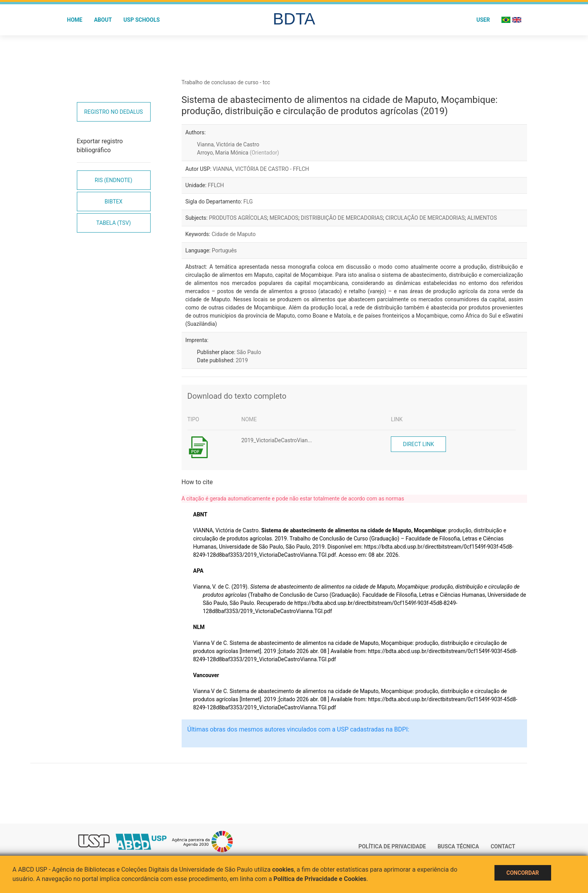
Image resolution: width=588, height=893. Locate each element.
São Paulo (249, 352)
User (483, 20)
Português (224, 250)
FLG (248, 202)
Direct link (418, 444)
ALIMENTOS (482, 218)
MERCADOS (284, 218)
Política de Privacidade (392, 846)
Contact (503, 846)
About (103, 20)
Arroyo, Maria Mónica (238, 153)
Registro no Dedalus (114, 112)
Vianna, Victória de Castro (228, 144)
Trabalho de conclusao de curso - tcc (226, 82)
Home (75, 20)
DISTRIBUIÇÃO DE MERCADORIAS (342, 218)
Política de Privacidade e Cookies (320, 879)
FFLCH (216, 185)
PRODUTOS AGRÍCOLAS (238, 218)
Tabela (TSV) (114, 223)
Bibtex (113, 202)
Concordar (523, 873)
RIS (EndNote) (114, 180)
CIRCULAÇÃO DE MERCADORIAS (425, 218)
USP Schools (142, 20)
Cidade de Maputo (233, 234)
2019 (242, 360)
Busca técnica (458, 846)
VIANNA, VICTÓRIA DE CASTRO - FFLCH (261, 169)
